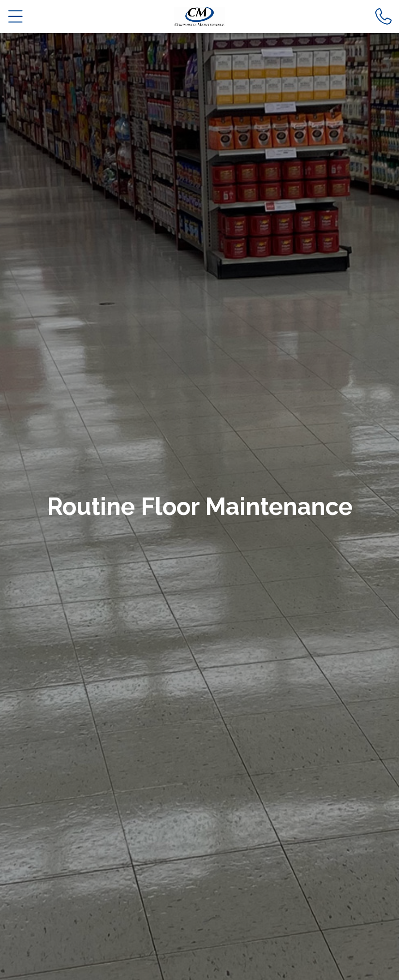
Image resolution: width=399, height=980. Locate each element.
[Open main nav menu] (16, 16)
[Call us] (384, 16)
